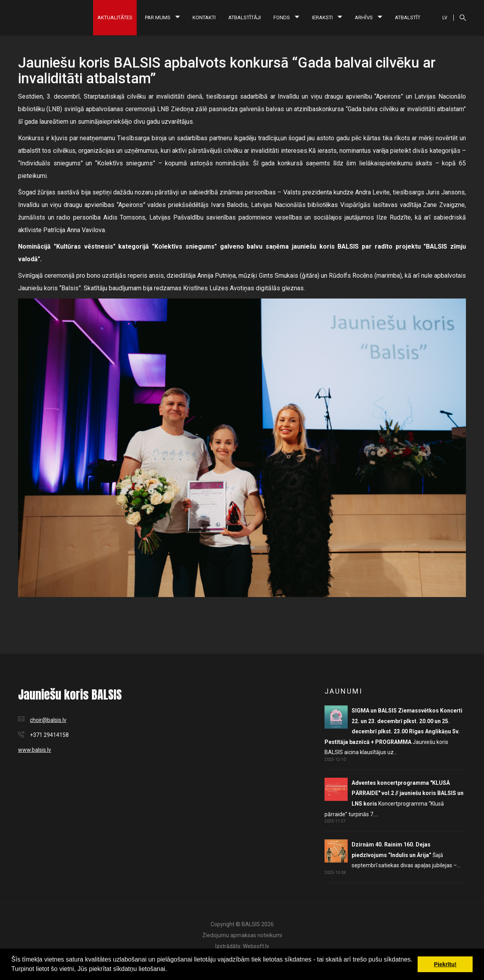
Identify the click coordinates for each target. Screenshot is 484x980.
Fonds (286, 17)
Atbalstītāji (245, 17)
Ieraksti (327, 17)
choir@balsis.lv (48, 720)
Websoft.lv (256, 946)
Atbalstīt (408, 17)
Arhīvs (368, 17)
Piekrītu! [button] (445, 964)
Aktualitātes (115, 17)
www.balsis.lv (35, 750)
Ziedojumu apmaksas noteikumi (242, 935)
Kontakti (204, 17)
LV (445, 18)
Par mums (162, 17)
